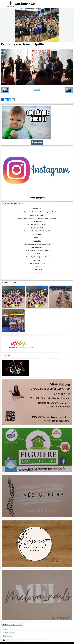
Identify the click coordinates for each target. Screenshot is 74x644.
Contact (6, 629)
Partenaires (6, 355)
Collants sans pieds (9, 633)
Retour (37, 90)
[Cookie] (4, 640)
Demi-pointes (8, 636)
